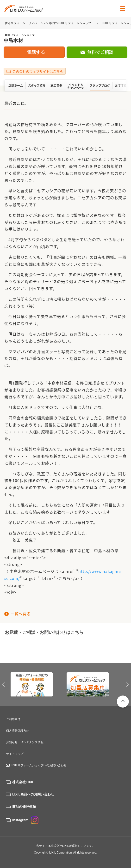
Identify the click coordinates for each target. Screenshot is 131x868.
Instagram (25, 820)
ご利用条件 (13, 719)
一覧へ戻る (21, 614)
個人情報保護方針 (18, 731)
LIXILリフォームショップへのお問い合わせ (39, 765)
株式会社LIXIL (23, 782)
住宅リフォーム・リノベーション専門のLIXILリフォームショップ (48, 23)
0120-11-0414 (32, 647)
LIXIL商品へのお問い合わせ (33, 794)
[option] (38, 684)
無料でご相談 (100, 52)
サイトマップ (15, 754)
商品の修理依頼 (24, 807)
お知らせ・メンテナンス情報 (25, 742)
